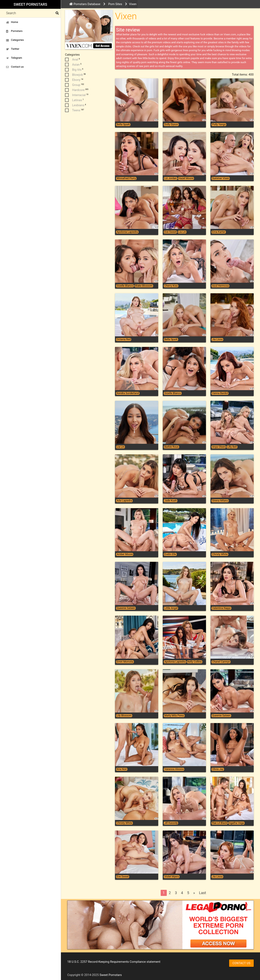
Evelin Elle (170, 554)
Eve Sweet (170, 232)
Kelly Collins (195, 662)
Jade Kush (171, 501)
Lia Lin (182, 232)
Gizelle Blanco (125, 286)
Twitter (13, 49)
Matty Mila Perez (174, 716)
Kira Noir (122, 769)
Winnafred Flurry (126, 178)
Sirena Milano (220, 501)
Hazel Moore (186, 178)
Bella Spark (123, 125)
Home (12, 22)
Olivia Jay (218, 769)
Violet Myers (172, 877)
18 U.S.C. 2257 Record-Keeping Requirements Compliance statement (114, 962)
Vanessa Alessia (174, 769)
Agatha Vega (236, 823)
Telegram (14, 58)
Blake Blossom (144, 286)
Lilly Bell (232, 447)
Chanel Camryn (221, 662)
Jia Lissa (217, 339)
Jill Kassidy (171, 823)
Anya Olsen (219, 447)
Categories (15, 40)
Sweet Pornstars (30, 4)
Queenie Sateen (126, 608)
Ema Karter (219, 232)
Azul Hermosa (220, 286)
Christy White (220, 554)
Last (203, 893)
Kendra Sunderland (128, 393)
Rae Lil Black (219, 823)
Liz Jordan (170, 178)
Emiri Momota (125, 662)
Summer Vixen (221, 178)
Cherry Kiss (171, 286)
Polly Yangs (219, 125)
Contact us (15, 67)
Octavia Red (124, 339)
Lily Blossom (124, 716)
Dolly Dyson (171, 125)
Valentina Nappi (221, 608)
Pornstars (14, 31)
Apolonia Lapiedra (127, 232)
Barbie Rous (171, 447)
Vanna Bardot (220, 393)
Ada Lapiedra (124, 501)
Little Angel (171, 608)
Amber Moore (125, 554)
